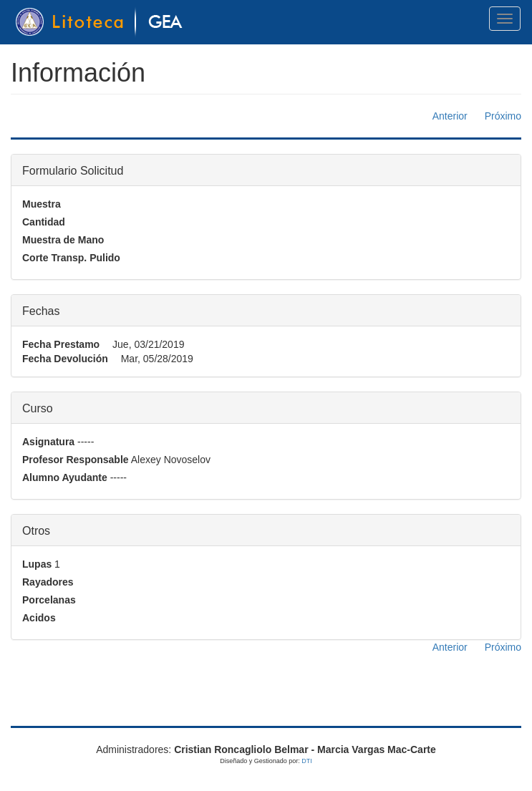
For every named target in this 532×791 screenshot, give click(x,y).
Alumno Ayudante (65, 477)
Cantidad (44, 222)
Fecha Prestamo (61, 344)
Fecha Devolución (65, 359)
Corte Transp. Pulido (71, 258)
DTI (307, 761)
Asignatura (48, 442)
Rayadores (48, 582)
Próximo (503, 116)
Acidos (39, 618)
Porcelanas (49, 600)
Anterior (450, 116)
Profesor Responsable (76, 460)
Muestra (42, 204)
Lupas (37, 564)
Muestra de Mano (63, 240)
